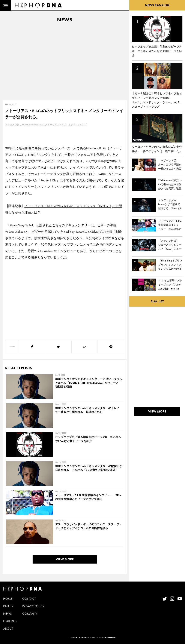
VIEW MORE (65, 559)
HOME (8, 599)
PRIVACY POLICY (33, 606)
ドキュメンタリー (15, 125)
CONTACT (29, 599)
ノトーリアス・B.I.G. (56, 125)
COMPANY (30, 614)
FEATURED (10, 621)
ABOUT (8, 629)
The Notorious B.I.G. (35, 125)
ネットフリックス (78, 125)
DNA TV (8, 606)
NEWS (8, 614)
